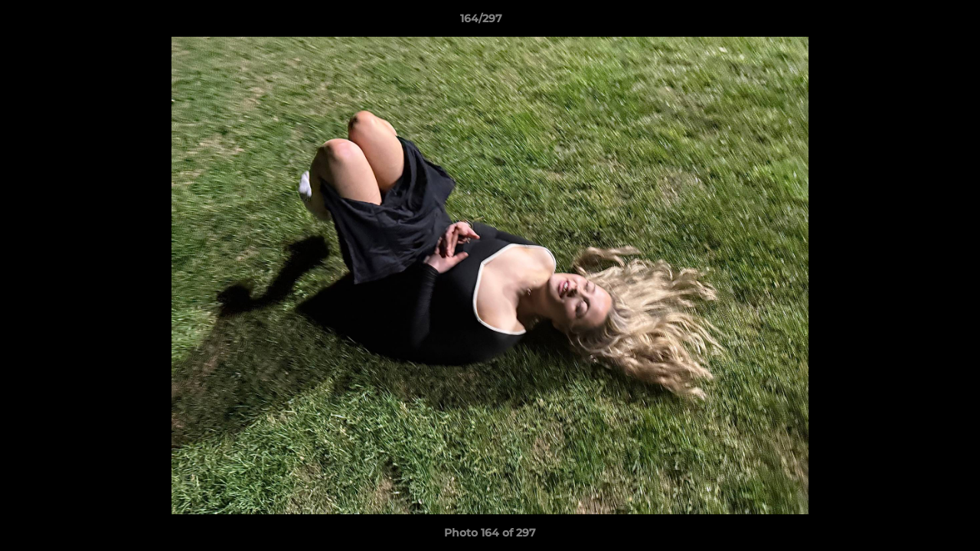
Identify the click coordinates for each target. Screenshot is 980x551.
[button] (916, 22)
